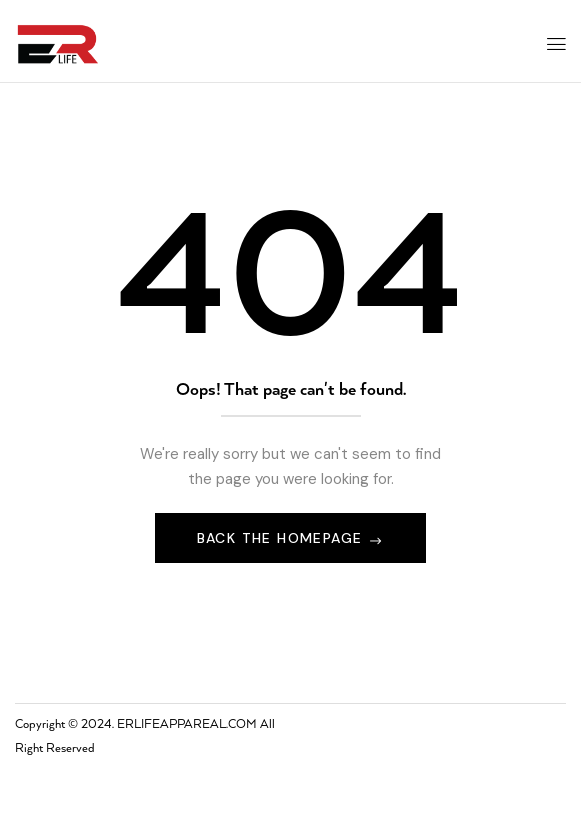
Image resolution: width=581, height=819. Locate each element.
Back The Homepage (282, 538)
